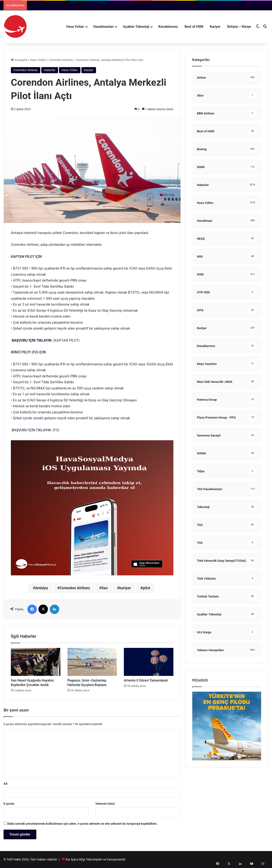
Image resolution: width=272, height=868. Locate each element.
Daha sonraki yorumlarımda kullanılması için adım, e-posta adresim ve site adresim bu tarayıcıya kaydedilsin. (82, 824)
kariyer (125, 588)
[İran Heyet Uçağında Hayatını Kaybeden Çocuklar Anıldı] (36, 662)
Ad (5, 784)
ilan (105, 588)
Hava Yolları (75, 27)
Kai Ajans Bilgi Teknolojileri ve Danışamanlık (95, 859)
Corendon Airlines (61, 60)
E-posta (9, 804)
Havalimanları (104, 27)
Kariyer (215, 27)
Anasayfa (19, 60)
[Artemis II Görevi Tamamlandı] (149, 662)
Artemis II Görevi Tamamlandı (146, 680)
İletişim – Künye (239, 27)
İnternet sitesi (105, 804)
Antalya (42, 588)
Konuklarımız (168, 27)
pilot (146, 588)
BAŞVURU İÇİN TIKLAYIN (32, 340)
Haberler (50, 70)
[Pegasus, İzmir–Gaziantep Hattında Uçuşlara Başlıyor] (92, 662)
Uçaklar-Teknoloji (136, 27)
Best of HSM (194, 27)
